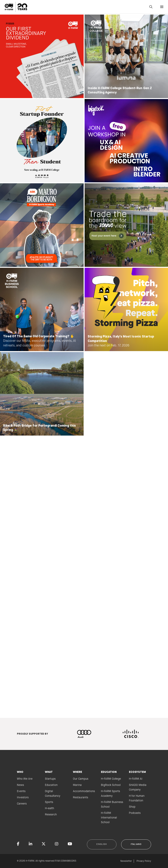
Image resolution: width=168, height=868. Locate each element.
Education (51, 785)
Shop (132, 807)
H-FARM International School (109, 818)
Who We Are (25, 779)
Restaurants (80, 798)
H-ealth (49, 808)
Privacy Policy (144, 861)
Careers (22, 804)
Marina (77, 785)
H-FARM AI (136, 779)
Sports (49, 802)
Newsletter (126, 861)
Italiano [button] (136, 844)
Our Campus (81, 779)
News (20, 785)
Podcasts (135, 813)
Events (21, 791)
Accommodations (84, 791)
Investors (23, 798)
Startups (50, 779)
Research (51, 815)
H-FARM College (111, 779)
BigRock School (111, 785)
